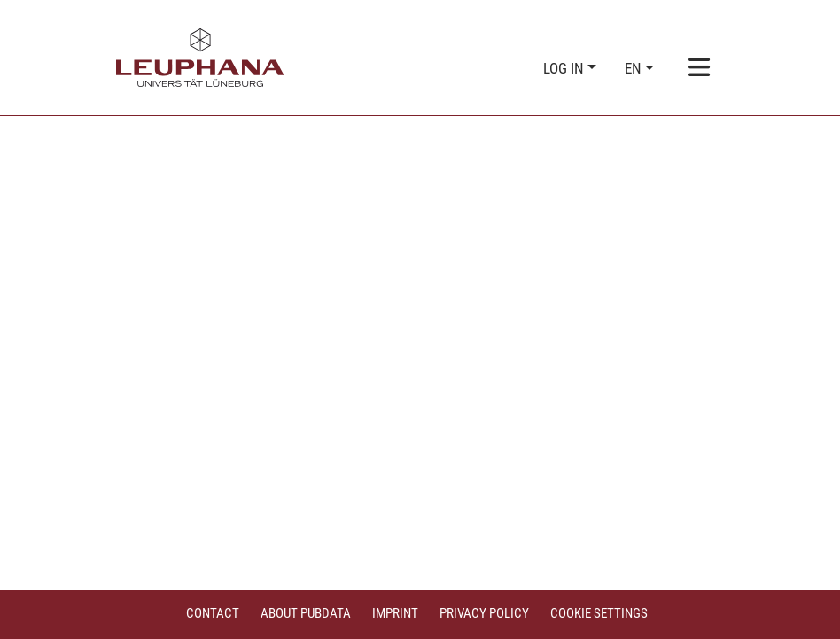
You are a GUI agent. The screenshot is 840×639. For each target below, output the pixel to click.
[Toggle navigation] (700, 69)
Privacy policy (484, 613)
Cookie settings (599, 613)
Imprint (395, 613)
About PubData (306, 613)
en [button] (635, 68)
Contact (213, 613)
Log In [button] (565, 68)
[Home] (200, 58)
